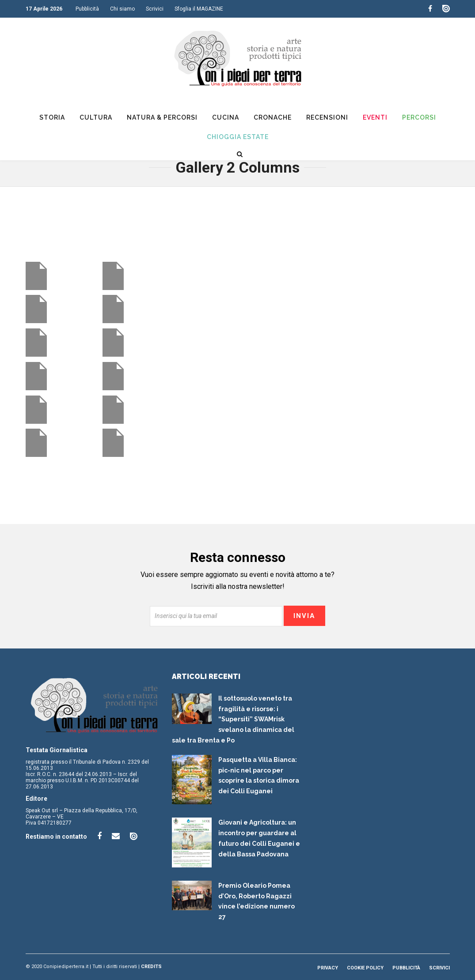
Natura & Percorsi (162, 117)
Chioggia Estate (238, 137)
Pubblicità (87, 9)
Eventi (375, 117)
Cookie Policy (365, 968)
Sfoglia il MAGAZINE (199, 9)
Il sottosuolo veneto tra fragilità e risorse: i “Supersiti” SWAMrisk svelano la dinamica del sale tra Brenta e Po (233, 719)
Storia (52, 117)
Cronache (273, 117)
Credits (151, 967)
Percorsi (419, 117)
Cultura (96, 117)
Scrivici (155, 9)
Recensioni (327, 117)
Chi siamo (122, 9)
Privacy (328, 968)
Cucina (226, 117)
